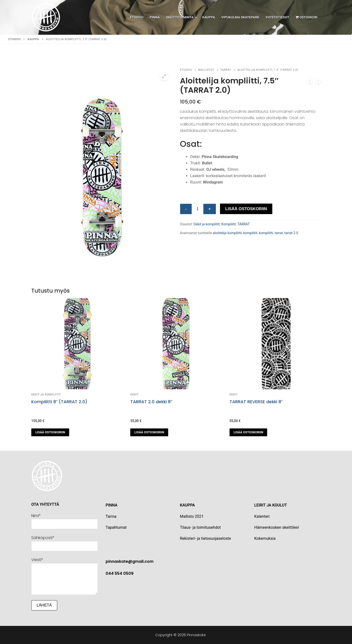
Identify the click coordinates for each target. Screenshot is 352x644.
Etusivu (15, 39)
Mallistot (206, 70)
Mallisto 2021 (192, 516)
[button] (164, 76)
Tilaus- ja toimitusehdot (200, 527)
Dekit (134, 394)
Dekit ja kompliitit (207, 224)
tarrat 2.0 (291, 233)
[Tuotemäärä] (198, 209)
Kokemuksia (265, 538)
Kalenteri (262, 516)
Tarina (111, 516)
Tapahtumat (116, 527)
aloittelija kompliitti (227, 233)
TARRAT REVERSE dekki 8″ (256, 402)
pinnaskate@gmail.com (130, 561)
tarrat (279, 233)
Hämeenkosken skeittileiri (277, 527)
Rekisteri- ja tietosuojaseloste (205, 538)
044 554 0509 (120, 573)
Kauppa (33, 39)
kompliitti (266, 233)
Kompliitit (229, 224)
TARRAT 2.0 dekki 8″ (151, 402)
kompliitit (250, 233)
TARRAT (226, 70)
